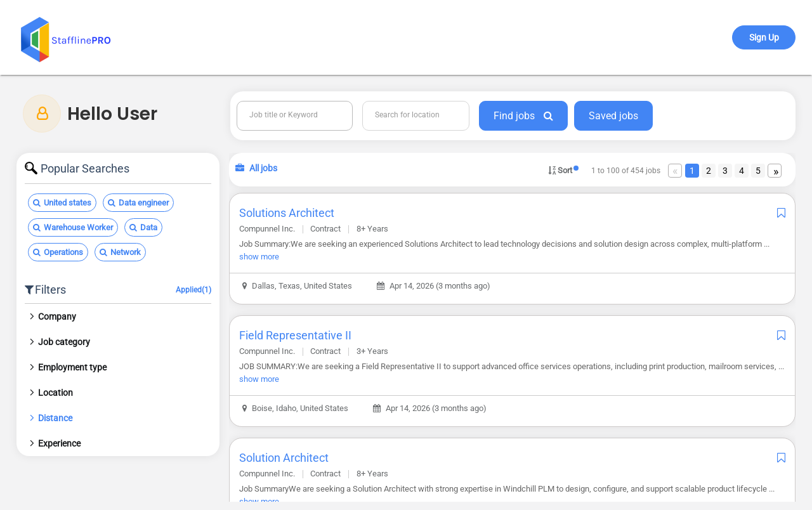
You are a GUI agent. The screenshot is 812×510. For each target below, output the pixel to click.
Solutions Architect (289, 213)
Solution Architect (286, 458)
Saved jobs (613, 116)
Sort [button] (560, 170)
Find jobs (523, 116)
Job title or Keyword (284, 115)
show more (261, 257)
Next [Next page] (775, 177)
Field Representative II (297, 335)
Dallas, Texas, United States (299, 286)
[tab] (120, 317)
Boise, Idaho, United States (297, 408)
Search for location (408, 115)
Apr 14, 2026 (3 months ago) (435, 286)
